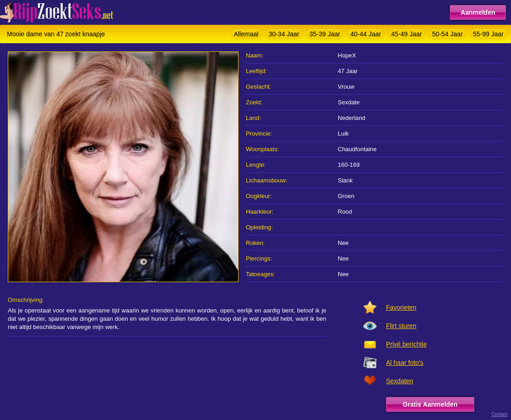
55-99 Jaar (488, 34)
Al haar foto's (405, 363)
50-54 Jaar (447, 34)
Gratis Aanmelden (430, 404)
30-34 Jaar (284, 34)
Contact (500, 414)
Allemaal (246, 34)
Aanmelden (478, 12)
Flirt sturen (401, 326)
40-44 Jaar (366, 34)
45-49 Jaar (406, 34)
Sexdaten (400, 381)
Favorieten (401, 307)
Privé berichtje (406, 344)
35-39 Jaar (325, 34)
